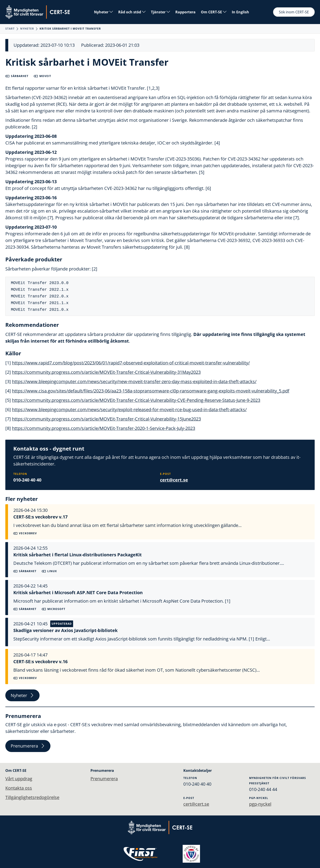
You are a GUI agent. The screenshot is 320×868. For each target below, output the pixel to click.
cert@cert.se (174, 480)
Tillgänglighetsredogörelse (32, 797)
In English (240, 12)
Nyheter (103, 12)
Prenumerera (28, 746)
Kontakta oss (19, 788)
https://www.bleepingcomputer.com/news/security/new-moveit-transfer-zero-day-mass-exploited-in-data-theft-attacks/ (134, 381)
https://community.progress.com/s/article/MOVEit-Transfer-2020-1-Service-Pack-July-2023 (104, 428)
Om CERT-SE (214, 12)
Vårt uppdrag (19, 779)
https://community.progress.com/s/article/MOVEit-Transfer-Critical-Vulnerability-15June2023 (106, 419)
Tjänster (160, 12)
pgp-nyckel (260, 804)
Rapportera (185, 12)
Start (10, 29)
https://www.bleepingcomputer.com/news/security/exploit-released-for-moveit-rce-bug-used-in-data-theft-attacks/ (129, 410)
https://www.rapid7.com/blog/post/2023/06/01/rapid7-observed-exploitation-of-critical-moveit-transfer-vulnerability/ (131, 363)
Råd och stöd (132, 12)
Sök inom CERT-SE (294, 12)
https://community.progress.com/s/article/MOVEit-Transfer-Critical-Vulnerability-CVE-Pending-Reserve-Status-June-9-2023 (136, 400)
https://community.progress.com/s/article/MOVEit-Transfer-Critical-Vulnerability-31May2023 (106, 372)
